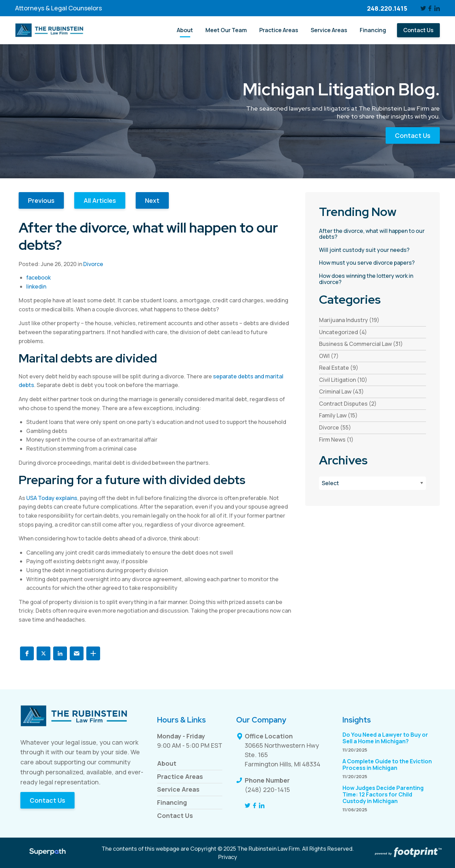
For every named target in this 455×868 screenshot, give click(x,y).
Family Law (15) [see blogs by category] (338, 415)
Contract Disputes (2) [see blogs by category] (348, 404)
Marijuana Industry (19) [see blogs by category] (349, 320)
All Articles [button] (100, 200)
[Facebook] (430, 8)
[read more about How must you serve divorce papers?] (372, 263)
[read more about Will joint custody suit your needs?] (372, 250)
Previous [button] (41, 200)
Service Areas (178, 789)
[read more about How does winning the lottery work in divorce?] (372, 279)
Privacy (228, 857)
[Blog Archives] (372, 483)
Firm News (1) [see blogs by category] (336, 440)
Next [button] (152, 200)
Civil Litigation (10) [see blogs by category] (343, 380)
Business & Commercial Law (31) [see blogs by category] (361, 344)
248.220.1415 (387, 8)
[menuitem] (185, 30)
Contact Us (413, 135)
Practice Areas (180, 776)
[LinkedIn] (437, 8)
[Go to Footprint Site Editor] (408, 853)
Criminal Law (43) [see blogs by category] (341, 391)
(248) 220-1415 (267, 790)
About (167, 763)
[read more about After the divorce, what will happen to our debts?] (372, 234)
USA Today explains (52, 498)
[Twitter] (423, 8)
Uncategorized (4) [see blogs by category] (343, 332)
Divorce (93, 264)
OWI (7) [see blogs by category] (329, 356)
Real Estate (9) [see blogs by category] (339, 368)
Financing (172, 802)
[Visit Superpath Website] (47, 853)
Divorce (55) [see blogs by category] (335, 427)
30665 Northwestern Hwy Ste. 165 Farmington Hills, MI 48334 (283, 755)
